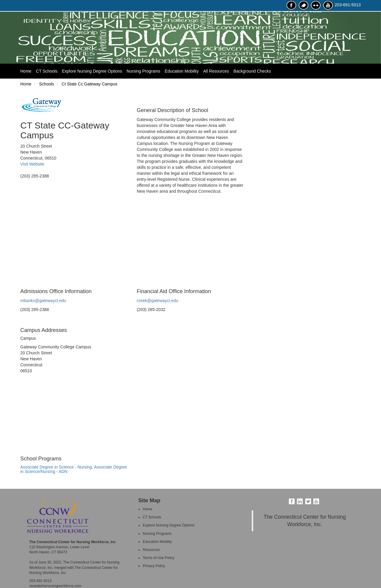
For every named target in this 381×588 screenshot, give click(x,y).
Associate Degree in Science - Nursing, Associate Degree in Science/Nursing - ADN (74, 469)
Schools (46, 84)
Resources (151, 550)
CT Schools (47, 71)
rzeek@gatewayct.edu (158, 301)
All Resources (216, 71)
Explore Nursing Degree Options (92, 71)
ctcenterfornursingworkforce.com (55, 586)
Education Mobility (182, 71)
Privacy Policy (154, 566)
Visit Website (32, 164)
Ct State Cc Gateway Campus (89, 84)
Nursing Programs (143, 71)
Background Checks (252, 71)
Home (28, 71)
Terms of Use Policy (159, 558)
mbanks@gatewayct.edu (43, 301)
